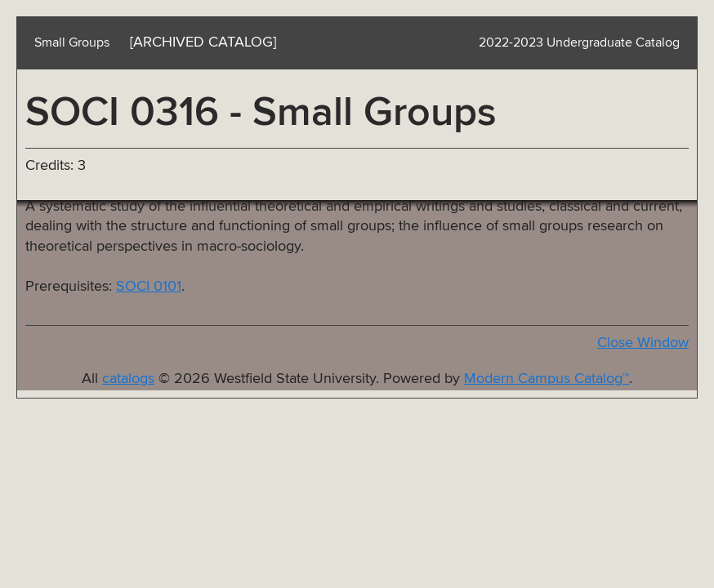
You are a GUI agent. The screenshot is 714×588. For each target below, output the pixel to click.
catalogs (128, 379)
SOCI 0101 (149, 287)
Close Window (643, 343)
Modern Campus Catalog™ (547, 379)
